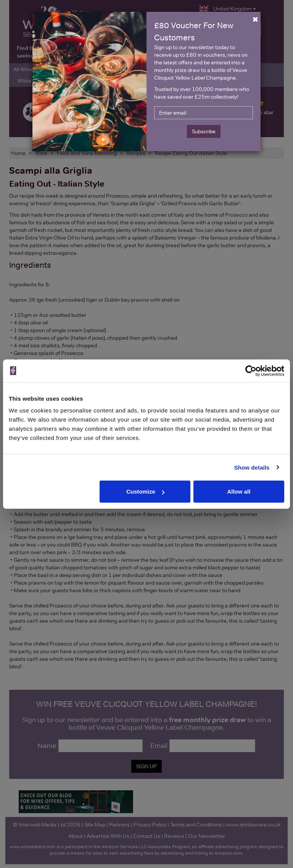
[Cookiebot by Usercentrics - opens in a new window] (251, 371)
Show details (252, 467)
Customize (145, 492)
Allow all (239, 492)
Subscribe (204, 131)
